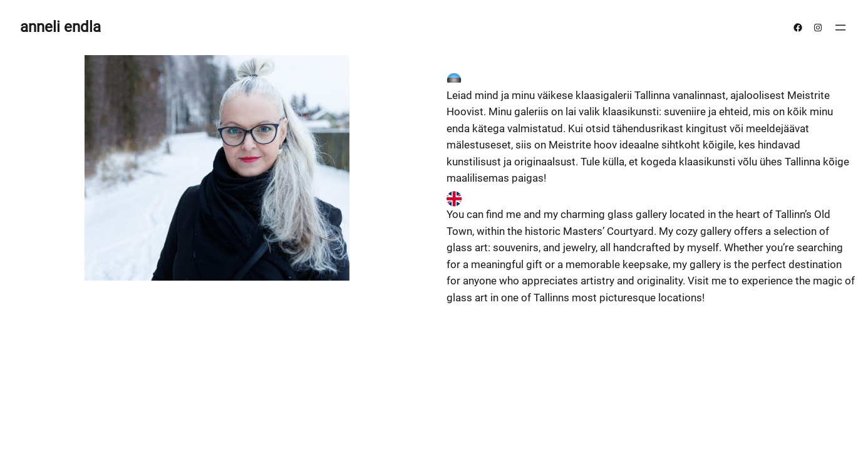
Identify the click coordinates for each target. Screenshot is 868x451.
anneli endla (60, 27)
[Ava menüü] (840, 28)
